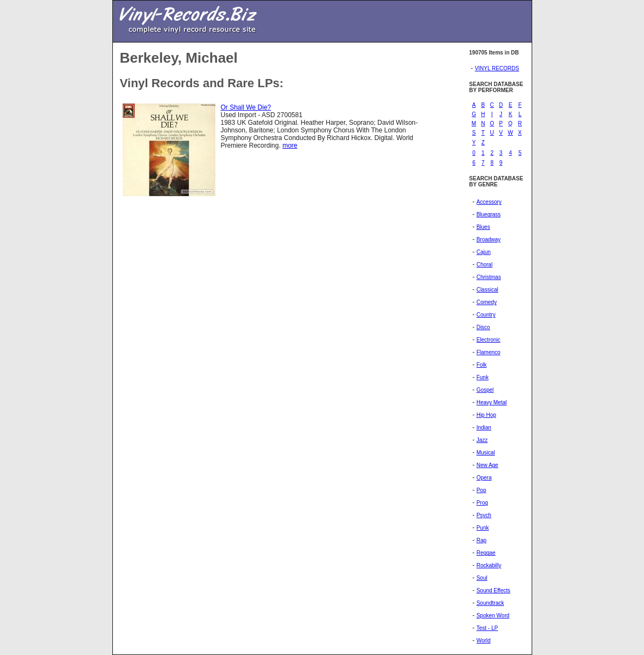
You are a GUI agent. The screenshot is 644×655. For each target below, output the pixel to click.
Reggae (486, 553)
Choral (484, 265)
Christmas (489, 277)
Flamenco (489, 352)
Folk (482, 365)
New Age (487, 465)
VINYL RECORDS (497, 68)
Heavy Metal (492, 402)
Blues (483, 227)
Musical (486, 453)
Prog (482, 503)
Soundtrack (490, 603)
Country (486, 315)
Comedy (487, 302)
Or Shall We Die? (246, 107)
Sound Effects (493, 590)
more (290, 145)
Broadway (489, 239)
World (484, 641)
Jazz (482, 440)
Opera (484, 478)
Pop (482, 490)
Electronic (489, 340)
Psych (484, 515)
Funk (483, 377)
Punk (483, 528)
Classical (487, 290)
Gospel (485, 390)
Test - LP (487, 628)
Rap (482, 540)
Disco (483, 327)
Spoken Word (493, 615)
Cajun (484, 252)
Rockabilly (489, 565)
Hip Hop (486, 415)
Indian (484, 427)
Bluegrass (489, 214)
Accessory (489, 202)
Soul (482, 578)
